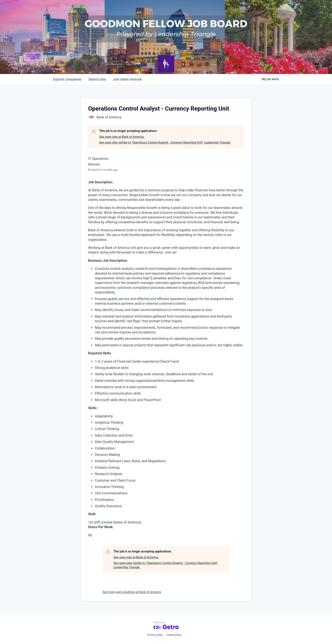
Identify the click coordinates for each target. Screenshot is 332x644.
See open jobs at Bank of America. (122, 137)
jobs (97, 79)
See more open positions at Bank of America (132, 592)
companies (67, 79)
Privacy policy (155, 635)
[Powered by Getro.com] (166, 625)
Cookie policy (174, 635)
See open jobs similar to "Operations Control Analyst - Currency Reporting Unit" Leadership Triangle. (165, 143)
